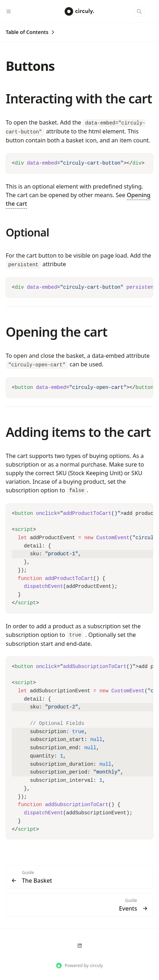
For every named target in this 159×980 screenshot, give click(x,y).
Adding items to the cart (78, 432)
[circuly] (80, 946)
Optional (27, 232)
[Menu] (11, 11)
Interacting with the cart (79, 99)
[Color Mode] (153, 11)
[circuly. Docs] (79, 11)
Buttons (30, 66)
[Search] (139, 11)
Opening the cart (57, 332)
